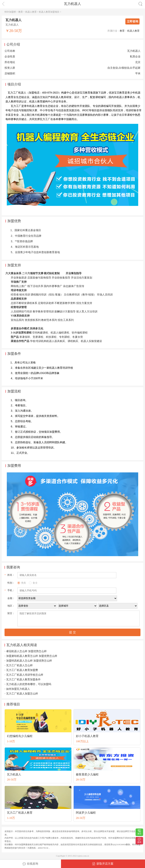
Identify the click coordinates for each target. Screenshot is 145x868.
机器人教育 (31, 12)
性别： (11, 583)
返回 (3, 4)
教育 (21, 12)
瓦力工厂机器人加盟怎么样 (22, 694)
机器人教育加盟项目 (49, 12)
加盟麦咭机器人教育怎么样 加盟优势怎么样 (32, 656)
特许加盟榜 (10, 12)
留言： (11, 613)
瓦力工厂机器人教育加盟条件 (23, 680)
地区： (11, 606)
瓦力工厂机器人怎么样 (19, 665)
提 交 (72, 632)
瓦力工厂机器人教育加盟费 (22, 670)
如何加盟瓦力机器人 (18, 689)
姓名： (11, 575)
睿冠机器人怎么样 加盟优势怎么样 (26, 651)
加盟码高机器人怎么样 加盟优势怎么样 (29, 661)
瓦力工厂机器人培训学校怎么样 (25, 675)
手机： (11, 590)
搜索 (140, 4)
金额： (11, 598)
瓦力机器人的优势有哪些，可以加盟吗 (29, 684)
